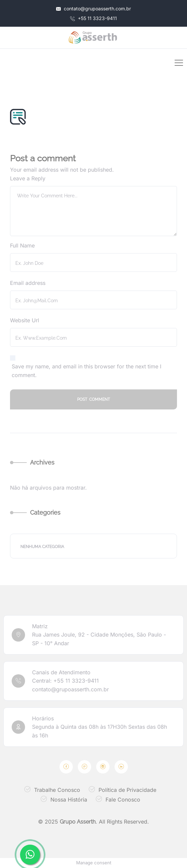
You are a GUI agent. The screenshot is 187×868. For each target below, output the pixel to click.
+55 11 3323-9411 (93, 18)
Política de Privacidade (127, 790)
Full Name (22, 245)
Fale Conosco (123, 800)
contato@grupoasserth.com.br (93, 9)
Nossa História (69, 800)
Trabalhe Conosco (57, 790)
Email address (28, 283)
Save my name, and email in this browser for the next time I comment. (86, 371)
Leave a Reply (28, 178)
